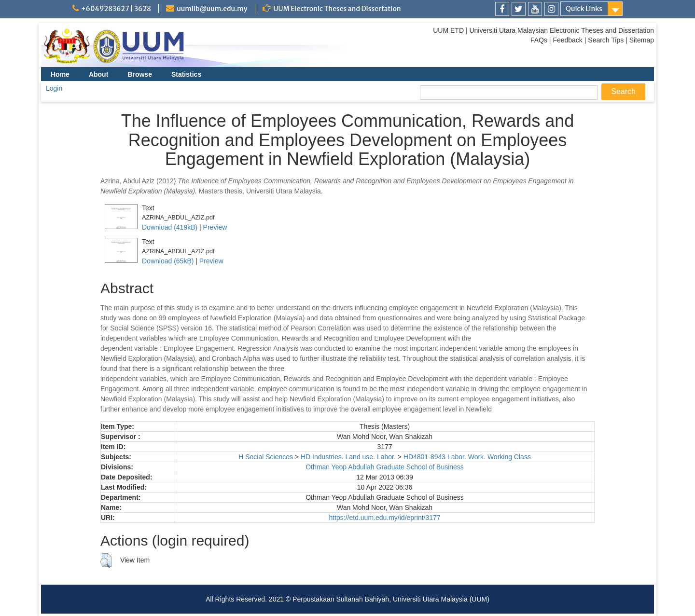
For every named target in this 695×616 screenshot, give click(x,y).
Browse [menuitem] (140, 74)
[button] (106, 561)
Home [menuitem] (60, 74)
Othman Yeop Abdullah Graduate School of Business (385, 467)
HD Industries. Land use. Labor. (348, 457)
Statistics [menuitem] (186, 74)
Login (54, 88)
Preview (215, 227)
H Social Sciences (266, 457)
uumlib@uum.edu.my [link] (212, 9)
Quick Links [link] (584, 9)
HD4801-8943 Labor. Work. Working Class (467, 457)
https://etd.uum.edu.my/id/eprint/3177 (384, 518)
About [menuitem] (98, 74)
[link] (502, 9)
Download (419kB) (170, 227)
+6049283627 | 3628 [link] (116, 9)
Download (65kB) (168, 261)
